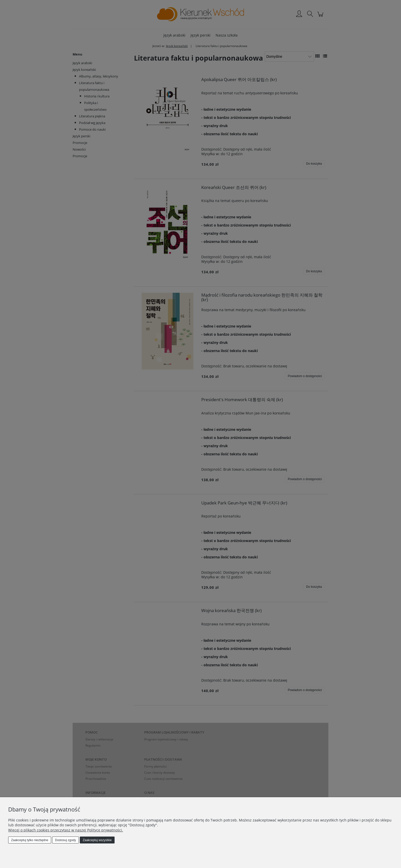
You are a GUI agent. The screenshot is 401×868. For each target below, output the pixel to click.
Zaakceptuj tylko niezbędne (30, 840)
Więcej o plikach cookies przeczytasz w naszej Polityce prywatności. (66, 830)
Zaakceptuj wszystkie (97, 840)
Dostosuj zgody (65, 840)
